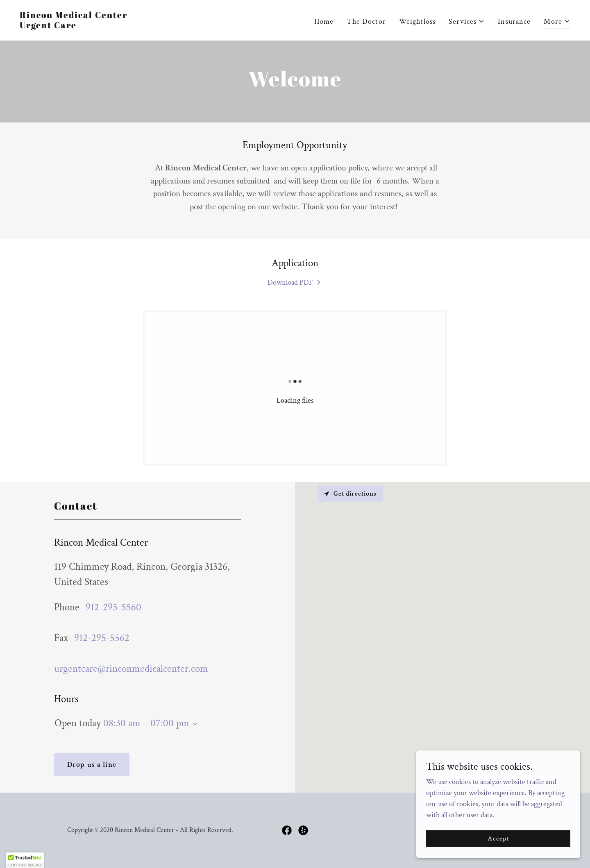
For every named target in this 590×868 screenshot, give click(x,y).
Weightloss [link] (417, 22)
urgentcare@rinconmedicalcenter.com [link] (131, 669)
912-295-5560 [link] (113, 607)
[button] (467, 22)
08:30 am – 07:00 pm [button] (146, 723)
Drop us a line (92, 765)
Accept (498, 839)
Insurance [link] (514, 22)
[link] (74, 26)
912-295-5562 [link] (102, 638)
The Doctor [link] (366, 22)
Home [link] (324, 22)
